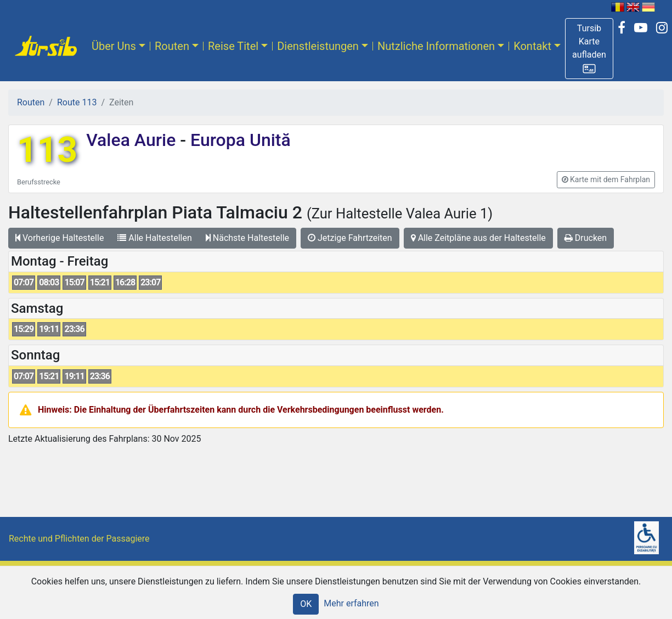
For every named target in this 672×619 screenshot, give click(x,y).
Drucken (586, 238)
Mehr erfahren (351, 603)
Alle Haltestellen (154, 238)
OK (306, 604)
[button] (589, 49)
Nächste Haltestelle (247, 238)
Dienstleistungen (318, 46)
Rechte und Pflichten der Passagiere (79, 539)
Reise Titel (233, 46)
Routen (172, 46)
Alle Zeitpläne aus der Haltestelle (478, 238)
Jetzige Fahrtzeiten (350, 238)
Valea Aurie (133, 140)
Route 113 (77, 102)
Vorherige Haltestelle (60, 238)
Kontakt (532, 46)
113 (47, 150)
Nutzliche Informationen (436, 46)
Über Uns (114, 46)
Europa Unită (238, 140)
